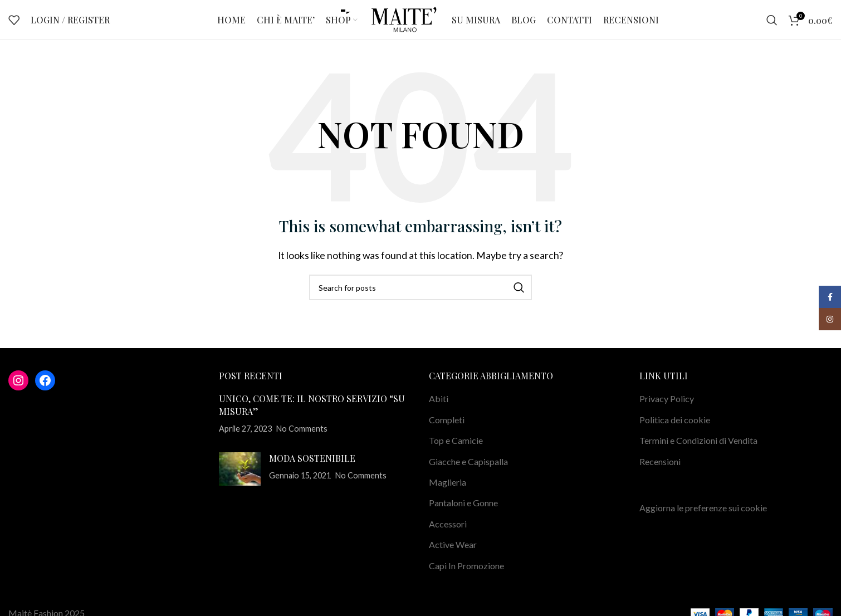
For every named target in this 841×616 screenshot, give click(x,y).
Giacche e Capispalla (468, 471)
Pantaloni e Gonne (463, 513)
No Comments (302, 439)
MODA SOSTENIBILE (312, 468)
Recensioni (660, 471)
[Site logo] (405, 24)
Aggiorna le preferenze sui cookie (703, 518)
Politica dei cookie (675, 430)
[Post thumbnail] (240, 479)
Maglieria (448, 493)
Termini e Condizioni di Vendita (698, 451)
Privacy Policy (667, 409)
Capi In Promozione (466, 576)
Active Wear (453, 555)
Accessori (448, 534)
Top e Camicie (456, 451)
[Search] (772, 25)
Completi (447, 430)
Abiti (439, 409)
